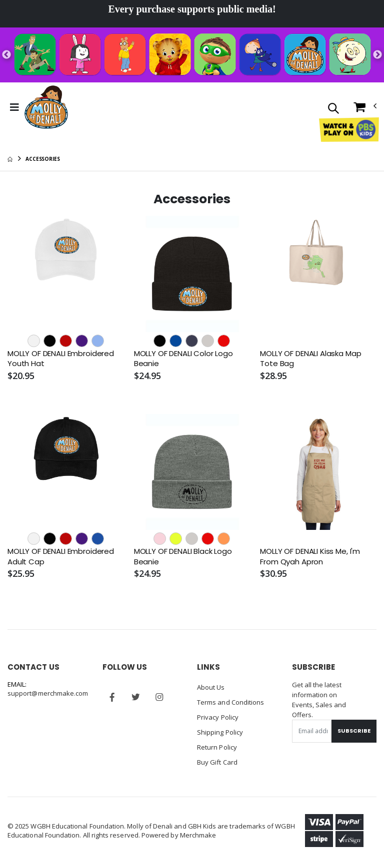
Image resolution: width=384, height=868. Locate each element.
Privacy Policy (218, 717)
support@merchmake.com (48, 693)
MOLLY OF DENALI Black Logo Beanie (183, 556)
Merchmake (198, 835)
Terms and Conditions (230, 702)
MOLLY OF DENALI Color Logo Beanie (183, 359)
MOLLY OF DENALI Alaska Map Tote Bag (310, 359)
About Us (211, 687)
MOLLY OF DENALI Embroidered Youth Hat (61, 359)
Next (377, 55)
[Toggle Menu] (14, 107)
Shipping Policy (220, 732)
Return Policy (217, 747)
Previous (6, 55)
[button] (333, 109)
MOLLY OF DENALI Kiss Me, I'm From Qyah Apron (310, 556)
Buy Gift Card (217, 762)
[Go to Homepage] (46, 107)
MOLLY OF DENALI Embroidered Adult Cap (61, 556)
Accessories (43, 159)
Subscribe (354, 731)
